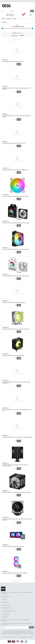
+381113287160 (6, 613)
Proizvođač (17, 22)
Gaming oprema (9, 19)
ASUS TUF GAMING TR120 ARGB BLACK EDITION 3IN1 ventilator (17, 492)
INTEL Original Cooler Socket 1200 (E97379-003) (13, 62)
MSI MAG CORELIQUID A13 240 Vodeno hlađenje (13, 547)
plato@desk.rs (5, 617)
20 (20, 33)
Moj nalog (10, 15)
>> (21, 39)
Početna (4, 19)
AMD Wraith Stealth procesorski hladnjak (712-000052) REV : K (16, 170)
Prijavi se (31, 627)
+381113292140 (6, 615)
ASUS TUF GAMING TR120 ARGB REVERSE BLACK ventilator (16, 223)
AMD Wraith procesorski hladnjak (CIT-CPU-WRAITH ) (14, 143)
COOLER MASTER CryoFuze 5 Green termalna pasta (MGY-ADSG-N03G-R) (17, 116)
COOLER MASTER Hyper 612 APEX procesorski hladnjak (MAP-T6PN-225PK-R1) (17, 520)
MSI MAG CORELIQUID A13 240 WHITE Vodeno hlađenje (15, 573)
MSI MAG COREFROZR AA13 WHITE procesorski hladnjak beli (16, 329)
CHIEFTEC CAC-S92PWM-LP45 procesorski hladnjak (14, 303)
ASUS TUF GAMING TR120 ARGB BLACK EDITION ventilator (16, 249)
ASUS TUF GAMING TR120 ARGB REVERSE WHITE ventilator (16, 276)
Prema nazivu (15, 36)
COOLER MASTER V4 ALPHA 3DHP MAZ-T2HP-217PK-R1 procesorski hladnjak (15, 465)
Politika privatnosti (6, 605)
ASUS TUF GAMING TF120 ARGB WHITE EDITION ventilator (15, 196)
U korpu (19, 64)
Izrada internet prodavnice (23, 637)
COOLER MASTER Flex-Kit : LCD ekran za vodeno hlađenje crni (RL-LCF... (17, 410)
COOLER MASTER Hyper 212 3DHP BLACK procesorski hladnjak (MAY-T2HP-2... (16, 383)
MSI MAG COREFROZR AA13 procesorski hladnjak (13, 356)
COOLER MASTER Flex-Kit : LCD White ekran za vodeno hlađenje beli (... (17, 438)
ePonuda (4, 599)
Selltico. (31, 637)
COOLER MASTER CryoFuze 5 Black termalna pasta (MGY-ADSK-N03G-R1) (17, 89)
